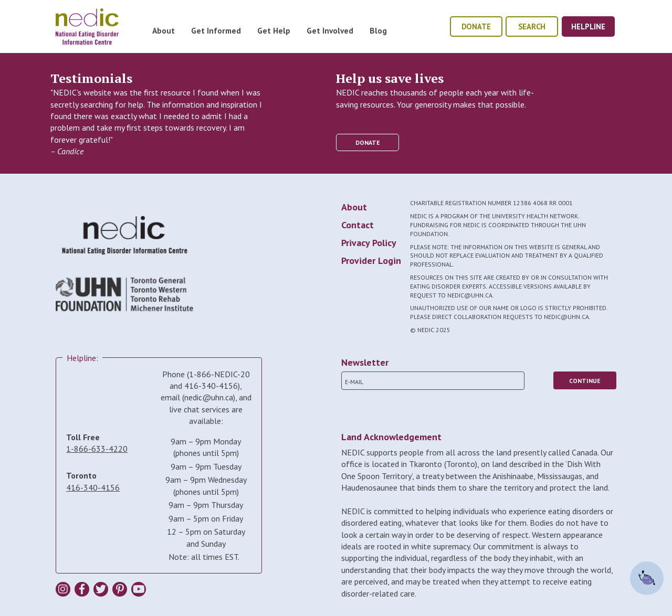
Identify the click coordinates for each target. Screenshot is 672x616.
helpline (588, 26)
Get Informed (216, 30)
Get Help (274, 30)
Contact (358, 225)
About (164, 30)
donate (476, 26)
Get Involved (330, 30)
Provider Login (371, 261)
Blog (378, 30)
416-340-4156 (93, 487)
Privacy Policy (369, 243)
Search (532, 26)
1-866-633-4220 (97, 449)
